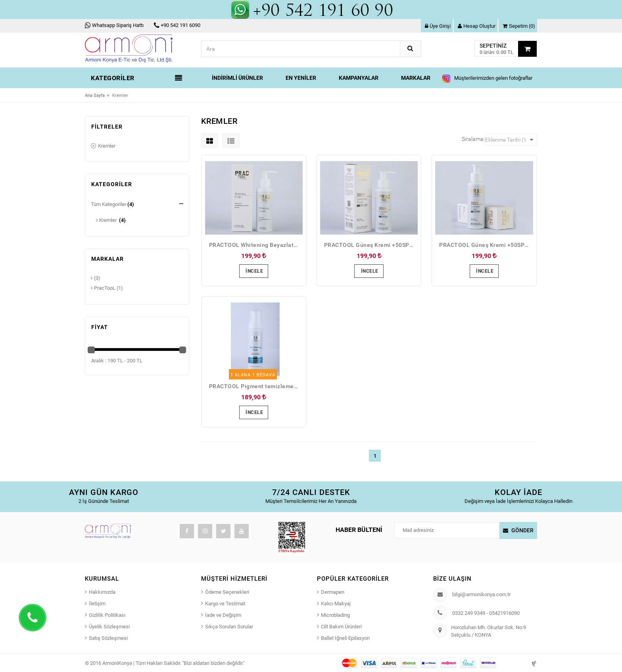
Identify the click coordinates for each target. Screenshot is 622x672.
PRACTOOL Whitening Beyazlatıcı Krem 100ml (256, 245)
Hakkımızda (102, 592)
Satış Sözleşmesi (108, 638)
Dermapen (333, 592)
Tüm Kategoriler (108, 204)
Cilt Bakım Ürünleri (341, 627)
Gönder (522, 530)
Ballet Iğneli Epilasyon (345, 638)
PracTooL (103, 288)
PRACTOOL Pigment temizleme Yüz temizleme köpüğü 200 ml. (256, 386)
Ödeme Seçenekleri (227, 592)
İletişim (97, 604)
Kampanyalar (359, 78)
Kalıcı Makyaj (336, 604)
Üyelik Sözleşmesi (109, 627)
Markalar (416, 78)
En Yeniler (301, 78)
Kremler (103, 146)
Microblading (335, 615)
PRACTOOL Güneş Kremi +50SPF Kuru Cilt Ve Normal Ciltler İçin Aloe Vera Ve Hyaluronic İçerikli (371, 245)
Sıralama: (473, 139)
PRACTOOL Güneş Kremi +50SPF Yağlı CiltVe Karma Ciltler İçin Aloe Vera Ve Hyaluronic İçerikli (486, 245)
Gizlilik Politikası (107, 615)
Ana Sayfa (95, 95)
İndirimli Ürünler (237, 78)
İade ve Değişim (223, 615)
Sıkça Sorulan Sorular (229, 627)
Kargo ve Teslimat (225, 604)
